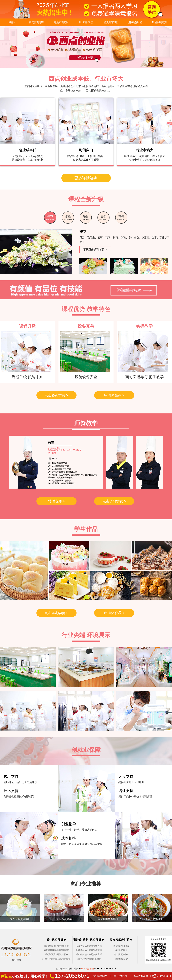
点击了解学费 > (114, 501)
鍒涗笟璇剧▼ (61, 22)
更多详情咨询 (86, 178)
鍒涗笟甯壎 (111, 22)
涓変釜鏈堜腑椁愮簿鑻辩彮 (56, 950)
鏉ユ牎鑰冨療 (140, 976)
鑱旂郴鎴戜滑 (160, 22)
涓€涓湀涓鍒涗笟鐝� (56, 954)
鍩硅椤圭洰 (121, 950)
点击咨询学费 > (56, 395)
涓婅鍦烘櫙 (135, 22)
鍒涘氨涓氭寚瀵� (121, 946)
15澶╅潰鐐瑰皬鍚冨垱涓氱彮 (56, 959)
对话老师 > (56, 501)
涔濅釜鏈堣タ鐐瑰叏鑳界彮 (89, 946)
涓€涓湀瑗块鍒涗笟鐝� (89, 959)
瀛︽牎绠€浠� (121, 954)
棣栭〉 (12, 22)
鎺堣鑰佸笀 (86, 22)
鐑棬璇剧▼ (100, 976)
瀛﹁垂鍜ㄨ (120, 976)
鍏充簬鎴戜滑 (37, 22)
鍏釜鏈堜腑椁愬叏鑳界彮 (56, 946)
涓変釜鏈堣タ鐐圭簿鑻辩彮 (89, 950)
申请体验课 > (114, 395)
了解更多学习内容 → (95, 250)
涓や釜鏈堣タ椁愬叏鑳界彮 (89, 954)
